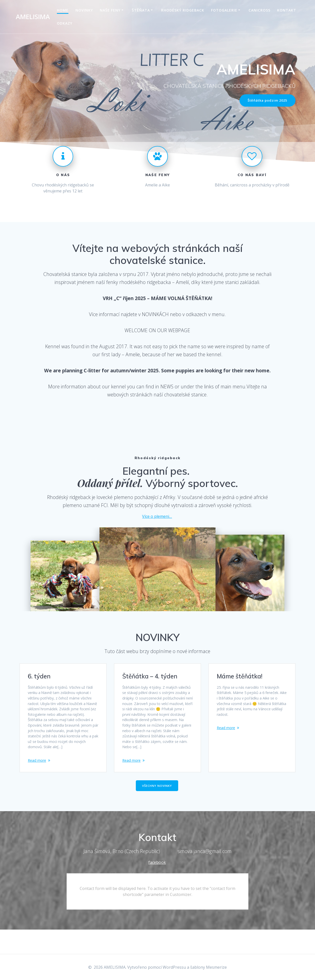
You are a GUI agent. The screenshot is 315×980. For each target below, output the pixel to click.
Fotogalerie (224, 10)
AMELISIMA (33, 17)
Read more (38, 781)
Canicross (259, 10)
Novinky (84, 10)
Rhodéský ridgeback (183, 10)
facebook (157, 886)
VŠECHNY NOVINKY (157, 810)
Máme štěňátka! (240, 677)
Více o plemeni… (157, 517)
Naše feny (110, 10)
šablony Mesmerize (208, 967)
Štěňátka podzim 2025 (266, 101)
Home (63, 10)
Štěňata (141, 10)
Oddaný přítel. (111, 483)
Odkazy (65, 23)
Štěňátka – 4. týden (150, 677)
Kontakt (287, 10)
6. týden (39, 677)
